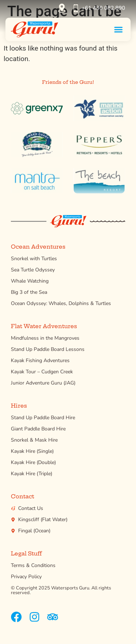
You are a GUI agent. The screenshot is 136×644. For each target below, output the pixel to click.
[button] (119, 29)
